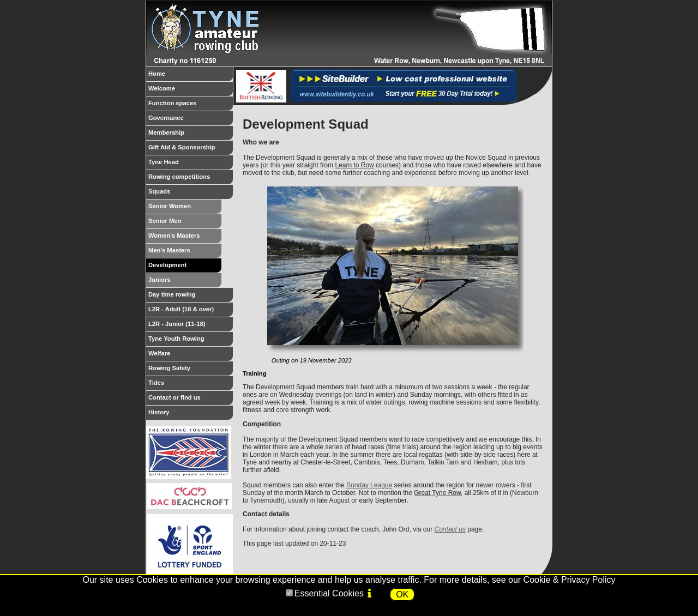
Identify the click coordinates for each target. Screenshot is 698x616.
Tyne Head (191, 164)
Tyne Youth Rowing (191, 341)
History (191, 414)
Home (191, 76)
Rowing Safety (191, 370)
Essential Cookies (329, 593)
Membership (191, 135)
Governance (191, 120)
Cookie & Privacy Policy (570, 580)
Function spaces (191, 105)
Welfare (191, 355)
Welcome (191, 90)
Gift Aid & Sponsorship (191, 149)
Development (185, 267)
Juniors (185, 282)
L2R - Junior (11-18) (191, 326)
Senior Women (185, 208)
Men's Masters (185, 252)
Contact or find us (191, 400)
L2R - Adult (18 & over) (191, 311)
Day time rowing (191, 297)
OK (402, 594)
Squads (191, 194)
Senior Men (185, 223)
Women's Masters (185, 238)
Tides (191, 385)
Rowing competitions (191, 179)
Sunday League (369, 485)
